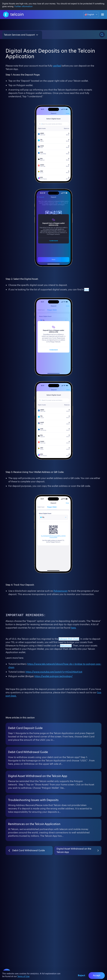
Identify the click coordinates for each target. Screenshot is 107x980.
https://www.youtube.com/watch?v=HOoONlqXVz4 (54, 672)
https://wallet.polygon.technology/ (54, 676)
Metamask (66, 646)
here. (74, 628)
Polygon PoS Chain (69, 639)
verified (57, 66)
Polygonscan (61, 591)
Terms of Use (23, 976)
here (87, 290)
